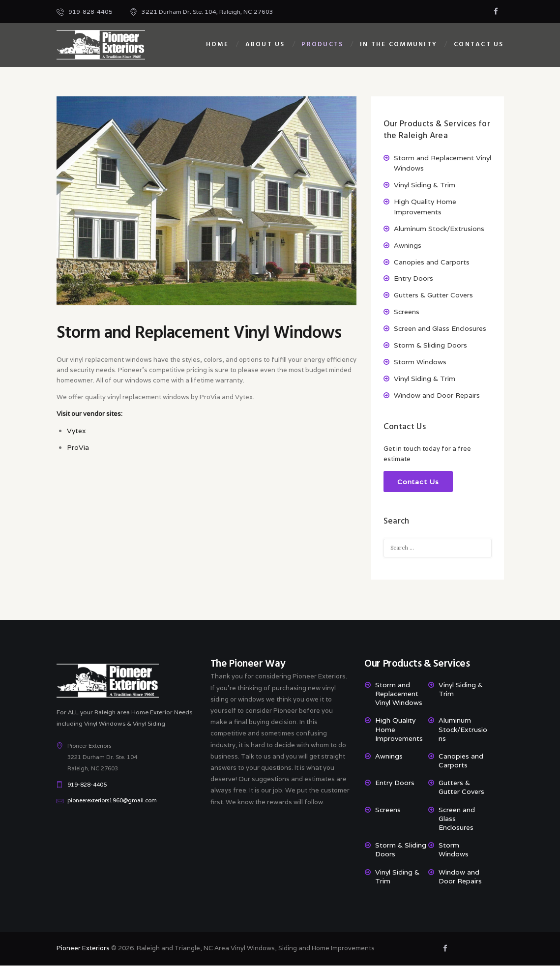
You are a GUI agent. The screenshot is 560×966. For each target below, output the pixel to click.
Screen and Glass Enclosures (440, 328)
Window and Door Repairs (437, 395)
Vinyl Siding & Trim (425, 185)
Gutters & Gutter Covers (433, 295)
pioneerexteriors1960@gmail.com (112, 801)
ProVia (78, 447)
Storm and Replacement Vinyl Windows (399, 694)
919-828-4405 (87, 785)
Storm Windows (420, 362)
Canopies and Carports (432, 262)
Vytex (76, 431)
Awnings (408, 245)
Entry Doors (413, 278)
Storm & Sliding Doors (430, 345)
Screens (407, 312)
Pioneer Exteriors (83, 949)
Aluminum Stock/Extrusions (439, 229)
